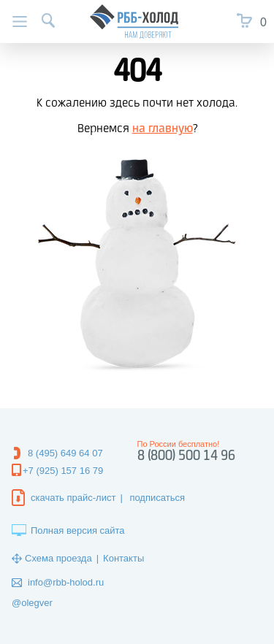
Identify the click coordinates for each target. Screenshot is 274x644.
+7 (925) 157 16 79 (63, 471)
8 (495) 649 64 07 (65, 453)
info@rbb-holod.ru (66, 582)
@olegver (32, 603)
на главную (163, 129)
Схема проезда (58, 558)
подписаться (157, 498)
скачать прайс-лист (73, 498)
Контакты (123, 558)
